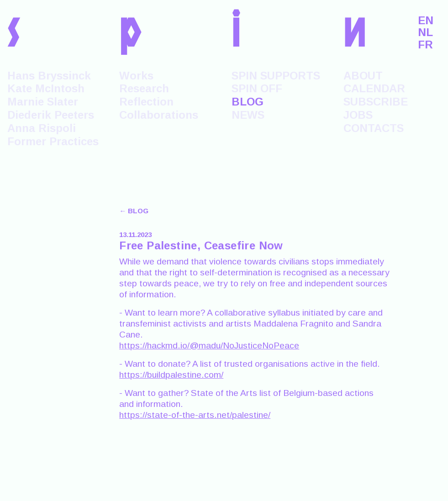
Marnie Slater (43, 102)
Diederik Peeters (51, 115)
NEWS (248, 115)
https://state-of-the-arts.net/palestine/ (195, 415)
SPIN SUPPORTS (276, 76)
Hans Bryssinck (49, 76)
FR (425, 45)
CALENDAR (374, 88)
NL (425, 32)
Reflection (146, 102)
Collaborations (159, 115)
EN (426, 21)
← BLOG (134, 211)
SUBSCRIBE (376, 102)
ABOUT (363, 76)
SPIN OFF (257, 88)
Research (144, 88)
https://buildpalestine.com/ (171, 375)
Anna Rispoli (42, 128)
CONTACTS (374, 128)
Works (136, 76)
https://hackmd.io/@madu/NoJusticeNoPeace (209, 345)
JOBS (358, 115)
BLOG (248, 102)
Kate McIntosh (46, 88)
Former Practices (53, 141)
